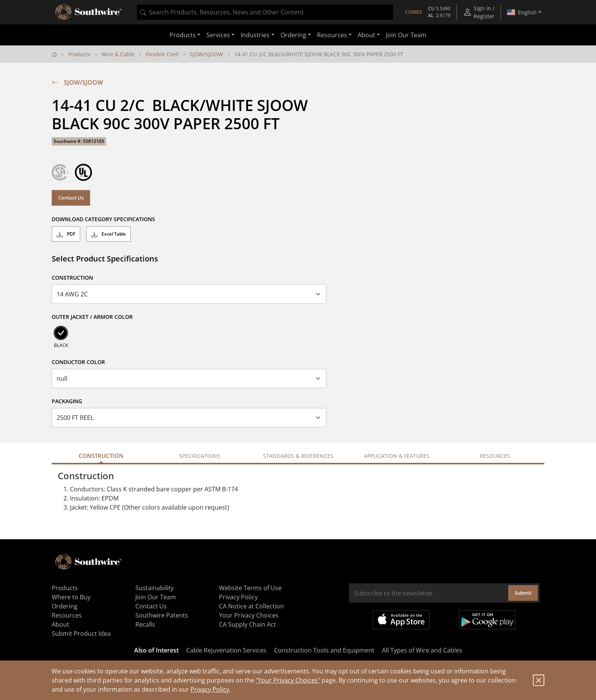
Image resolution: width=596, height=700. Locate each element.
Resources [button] (332, 35)
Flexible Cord (162, 54)
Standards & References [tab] (298, 456)
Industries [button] (255, 35)
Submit (523, 593)
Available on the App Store (401, 620)
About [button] (366, 35)
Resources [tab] (495, 456)
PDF (66, 234)
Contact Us (71, 198)
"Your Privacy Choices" (288, 680)
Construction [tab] (101, 456)
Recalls (145, 624)
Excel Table (109, 234)
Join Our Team (406, 35)
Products (79, 54)
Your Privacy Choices (249, 615)
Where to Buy (71, 597)
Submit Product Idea (81, 633)
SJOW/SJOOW (206, 54)
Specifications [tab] (200, 456)
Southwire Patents (162, 615)
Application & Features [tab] (397, 456)
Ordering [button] (293, 35)
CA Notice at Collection (251, 606)
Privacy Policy (210, 689)
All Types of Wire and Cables (422, 650)
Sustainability (155, 588)
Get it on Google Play (487, 620)
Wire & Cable (118, 54)
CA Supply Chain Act (247, 624)
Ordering (65, 606)
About (60, 624)
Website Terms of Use (250, 588)
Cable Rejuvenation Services (226, 650)
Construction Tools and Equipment (324, 650)
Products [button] (183, 35)
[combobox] (265, 12)
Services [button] (218, 35)
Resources (67, 615)
